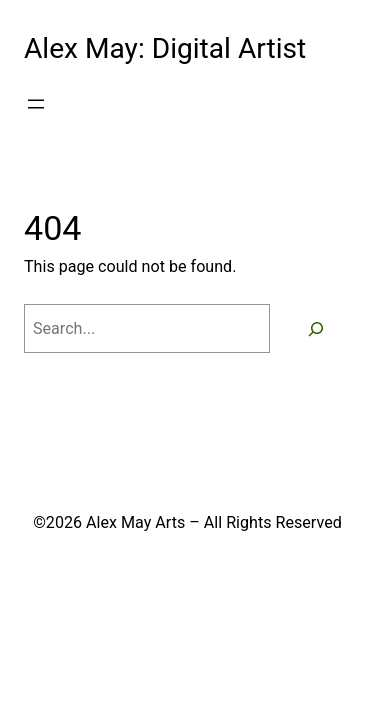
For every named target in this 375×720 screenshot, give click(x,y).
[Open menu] (36, 104)
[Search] (315, 329)
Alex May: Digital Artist (165, 48)
